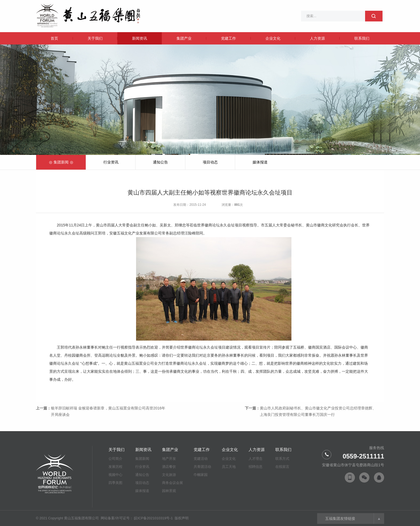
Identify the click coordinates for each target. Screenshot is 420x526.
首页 (54, 38)
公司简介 (115, 459)
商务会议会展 (172, 483)
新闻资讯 (140, 38)
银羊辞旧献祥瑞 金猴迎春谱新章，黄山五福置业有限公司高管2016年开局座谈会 (108, 411)
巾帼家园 (201, 475)
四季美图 (115, 483)
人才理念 (256, 459)
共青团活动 (202, 467)
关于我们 (95, 38)
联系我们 (362, 38)
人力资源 (317, 38)
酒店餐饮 (169, 467)
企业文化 (273, 38)
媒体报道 (260, 162)
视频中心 (115, 475)
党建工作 (228, 38)
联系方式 (282, 459)
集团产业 (184, 38)
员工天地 (229, 467)
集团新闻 (61, 162)
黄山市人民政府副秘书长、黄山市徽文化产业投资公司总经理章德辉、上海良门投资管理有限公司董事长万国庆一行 (318, 411)
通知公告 (160, 162)
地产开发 (169, 459)
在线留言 (282, 467)
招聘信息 (256, 467)
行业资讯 (111, 162)
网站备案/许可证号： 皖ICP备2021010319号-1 (137, 518)
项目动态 (210, 162)
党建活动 (201, 459)
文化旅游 (169, 475)
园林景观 (169, 491)
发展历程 (115, 467)
